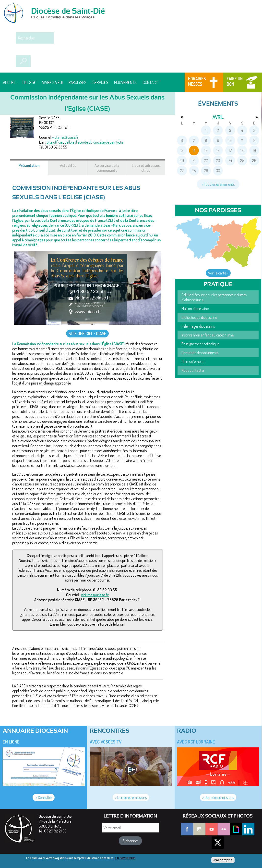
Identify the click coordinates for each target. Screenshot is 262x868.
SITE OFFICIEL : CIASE (87, 334)
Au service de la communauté (107, 168)
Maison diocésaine (195, 309)
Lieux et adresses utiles (146, 168)
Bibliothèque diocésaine (199, 317)
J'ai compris (223, 862)
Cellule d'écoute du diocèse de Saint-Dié (94, 142)
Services (100, 82)
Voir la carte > (218, 273)
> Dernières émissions (131, 797)
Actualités (68, 165)
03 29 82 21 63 (55, 831)
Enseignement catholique (200, 344)
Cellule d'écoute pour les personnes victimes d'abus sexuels (214, 297)
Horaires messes (197, 81)
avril (218, 117)
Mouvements (125, 82)
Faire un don (235, 81)
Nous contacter (193, 370)
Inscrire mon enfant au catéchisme (208, 335)
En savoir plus (125, 859)
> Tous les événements (218, 184)
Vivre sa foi (52, 82)
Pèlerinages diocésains (198, 326)
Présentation (34, 168)
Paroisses (77, 82)
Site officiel (55, 142)
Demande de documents (200, 353)
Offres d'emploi (193, 361)
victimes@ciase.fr (65, 137)
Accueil (10, 82)
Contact (150, 82)
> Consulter (44, 797)
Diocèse (29, 82)
